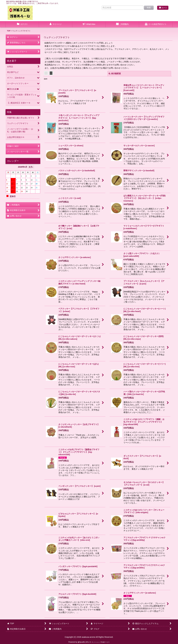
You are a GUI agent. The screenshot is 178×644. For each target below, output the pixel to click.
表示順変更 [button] (115, 74)
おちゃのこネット (84, 642)
